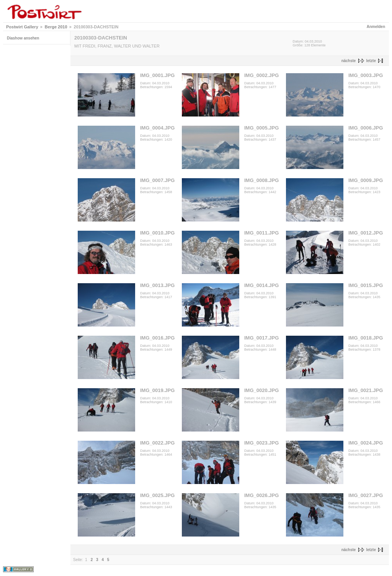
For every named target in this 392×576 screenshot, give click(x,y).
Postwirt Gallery (22, 27)
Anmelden (376, 27)
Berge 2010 (56, 27)
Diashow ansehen (23, 38)
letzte (371, 61)
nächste (349, 61)
